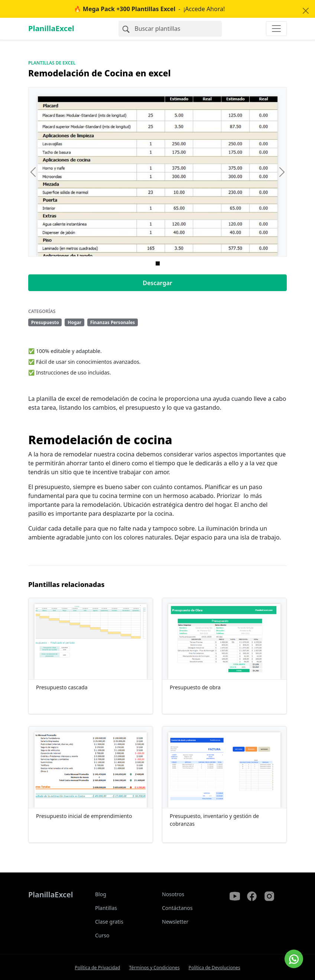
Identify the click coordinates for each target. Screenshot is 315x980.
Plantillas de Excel (52, 63)
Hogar (74, 322)
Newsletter (175, 922)
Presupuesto (45, 322)
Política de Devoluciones (215, 968)
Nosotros (173, 894)
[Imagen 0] (158, 263)
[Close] (306, 11)
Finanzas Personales (113, 322)
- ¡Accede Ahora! (150, 9)
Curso (102, 935)
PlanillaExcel (51, 28)
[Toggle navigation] (276, 29)
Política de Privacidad (97, 968)
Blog (101, 894)
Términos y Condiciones (154, 968)
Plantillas (106, 908)
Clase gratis (109, 922)
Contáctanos (177, 908)
